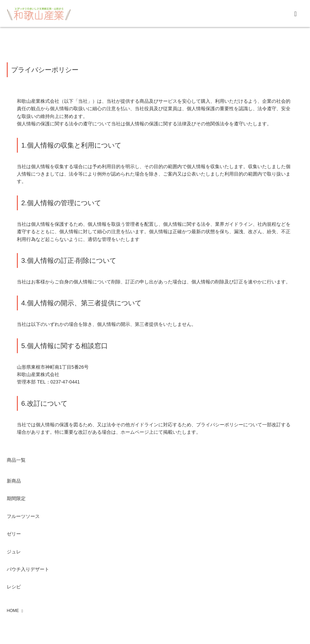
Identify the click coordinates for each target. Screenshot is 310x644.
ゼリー (14, 534)
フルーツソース (23, 516)
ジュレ (14, 552)
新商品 (14, 481)
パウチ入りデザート (28, 569)
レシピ (14, 587)
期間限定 (16, 498)
